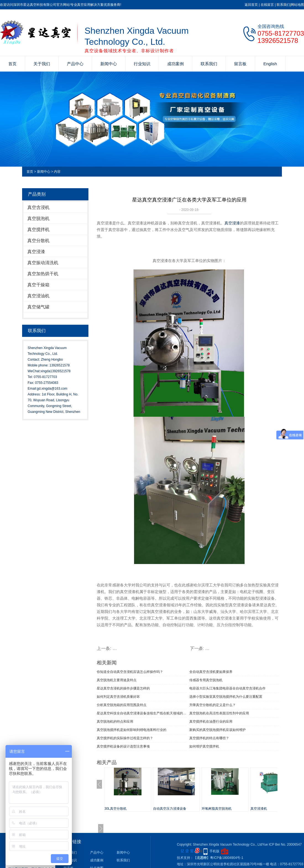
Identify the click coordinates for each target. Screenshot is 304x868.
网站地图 (297, 5)
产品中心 (75, 64)
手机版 (214, 851)
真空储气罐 (38, 307)
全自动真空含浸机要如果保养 (211, 672)
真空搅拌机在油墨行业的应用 (211, 722)
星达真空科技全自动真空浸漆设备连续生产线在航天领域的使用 (142, 713)
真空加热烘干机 (43, 274)
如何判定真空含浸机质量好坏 (118, 697)
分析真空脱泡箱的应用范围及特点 (122, 705)
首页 (12, 64)
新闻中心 (109, 64)
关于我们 (42, 64)
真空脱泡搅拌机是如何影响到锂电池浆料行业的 (132, 730)
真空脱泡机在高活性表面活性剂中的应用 (219, 713)
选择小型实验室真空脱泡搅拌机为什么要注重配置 (226, 697)
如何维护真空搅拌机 (204, 746)
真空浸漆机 (259, 809)
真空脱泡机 (38, 218)
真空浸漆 (36, 252)
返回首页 (251, 5)
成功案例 (175, 64)
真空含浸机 (38, 207)
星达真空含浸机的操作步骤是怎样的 (123, 688)
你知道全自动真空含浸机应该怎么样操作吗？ (130, 672)
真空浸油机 (38, 296)
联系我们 (283, 5)
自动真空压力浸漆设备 (170, 809)
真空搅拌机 (38, 230)
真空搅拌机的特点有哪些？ (209, 738)
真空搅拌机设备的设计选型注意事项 (123, 746)
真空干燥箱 (38, 285)
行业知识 (142, 64)
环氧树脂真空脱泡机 (217, 809)
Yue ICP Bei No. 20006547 (282, 845)
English (270, 64)
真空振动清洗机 (43, 263)
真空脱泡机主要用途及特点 (117, 680)
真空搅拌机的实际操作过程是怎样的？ (125, 738)
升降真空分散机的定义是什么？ (213, 705)
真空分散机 (38, 241)
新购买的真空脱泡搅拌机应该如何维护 (217, 730)
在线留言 (267, 5)
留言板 (240, 64)
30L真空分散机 (116, 809)
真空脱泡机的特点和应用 (115, 722)
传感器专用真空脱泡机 (206, 680)
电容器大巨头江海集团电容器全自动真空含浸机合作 (227, 688)
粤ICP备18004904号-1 (227, 858)
